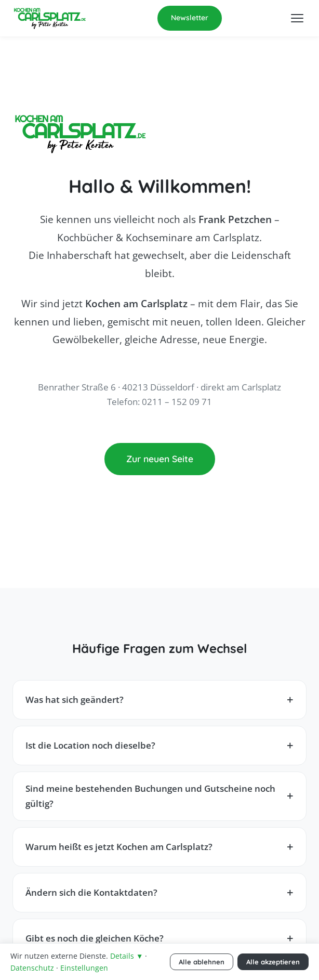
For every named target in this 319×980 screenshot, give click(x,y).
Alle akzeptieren (273, 962)
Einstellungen (84, 968)
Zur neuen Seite (160, 459)
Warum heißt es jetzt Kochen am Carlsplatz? (119, 847)
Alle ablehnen (202, 962)
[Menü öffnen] (297, 18)
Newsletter (190, 18)
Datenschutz (32, 968)
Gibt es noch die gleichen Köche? (95, 938)
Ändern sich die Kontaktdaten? (91, 892)
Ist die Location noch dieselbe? (90, 745)
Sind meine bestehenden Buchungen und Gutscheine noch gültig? (150, 796)
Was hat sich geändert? (75, 700)
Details (127, 956)
